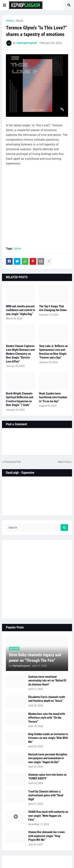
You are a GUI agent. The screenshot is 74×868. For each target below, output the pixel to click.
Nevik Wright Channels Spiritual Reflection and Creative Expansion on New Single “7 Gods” (20, 399)
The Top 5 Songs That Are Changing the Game (53, 308)
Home (10, 21)
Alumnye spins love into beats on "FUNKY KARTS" (47, 777)
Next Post (64, 462)
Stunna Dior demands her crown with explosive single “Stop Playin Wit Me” (46, 836)
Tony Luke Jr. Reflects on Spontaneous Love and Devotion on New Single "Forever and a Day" (53, 352)
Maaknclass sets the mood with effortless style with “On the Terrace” (47, 718)
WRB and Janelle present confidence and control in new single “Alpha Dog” (20, 310)
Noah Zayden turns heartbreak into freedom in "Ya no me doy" (53, 397)
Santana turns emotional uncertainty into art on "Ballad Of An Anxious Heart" (47, 681)
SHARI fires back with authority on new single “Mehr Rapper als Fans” (48, 816)
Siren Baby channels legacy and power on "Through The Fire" (35, 658)
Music (20, 21)
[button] (5, 5)
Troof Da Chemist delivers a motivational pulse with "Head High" (46, 795)
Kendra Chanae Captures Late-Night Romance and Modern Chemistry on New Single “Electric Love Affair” (20, 354)
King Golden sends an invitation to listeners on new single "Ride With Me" (48, 738)
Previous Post (12, 462)
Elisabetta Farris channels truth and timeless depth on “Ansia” (47, 699)
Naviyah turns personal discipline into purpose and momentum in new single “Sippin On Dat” (48, 758)
